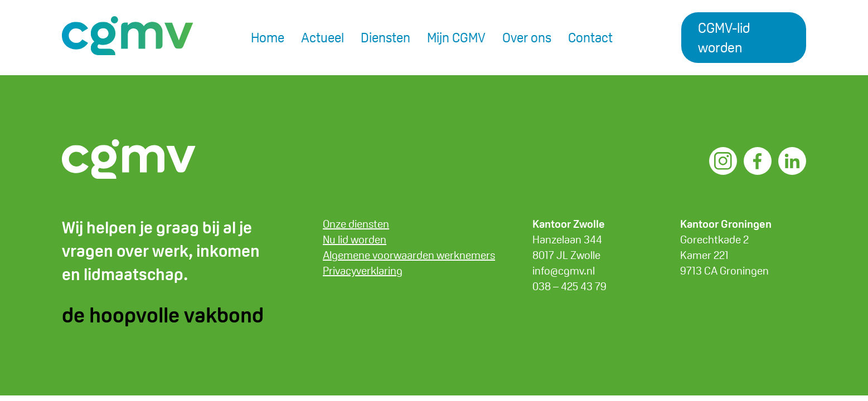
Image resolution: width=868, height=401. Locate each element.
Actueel (323, 38)
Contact (590, 38)
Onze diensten (356, 224)
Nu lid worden (355, 239)
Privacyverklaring (363, 271)
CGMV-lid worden (724, 38)
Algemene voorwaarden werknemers (409, 255)
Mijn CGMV (456, 38)
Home (268, 38)
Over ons (527, 38)
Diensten (385, 38)
